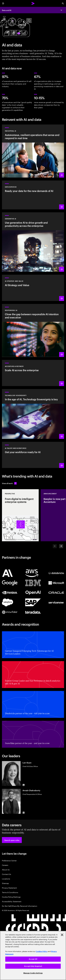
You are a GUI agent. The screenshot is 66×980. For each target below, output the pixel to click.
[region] (33, 955)
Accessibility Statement (12, 901)
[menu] (3, 3)
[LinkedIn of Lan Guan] (24, 785)
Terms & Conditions (10, 892)
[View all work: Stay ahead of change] (9, 483)
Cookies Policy (42, 951)
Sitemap (5, 883)
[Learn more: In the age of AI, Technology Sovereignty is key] (33, 414)
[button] (12, 840)
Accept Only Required (33, 966)
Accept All (33, 959)
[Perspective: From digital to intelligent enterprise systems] (20, 515)
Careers (5, 865)
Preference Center (9, 860)
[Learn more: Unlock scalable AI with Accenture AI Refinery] (33, 373)
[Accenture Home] (33, 3)
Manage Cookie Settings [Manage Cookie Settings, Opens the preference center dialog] (33, 973)
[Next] (61, 546)
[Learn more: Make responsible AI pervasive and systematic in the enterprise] (33, 330)
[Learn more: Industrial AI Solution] (33, 151)
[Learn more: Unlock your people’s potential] (33, 455)
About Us (6, 870)
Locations (6, 879)
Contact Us (6, 874)
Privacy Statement (9, 888)
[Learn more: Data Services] (33, 195)
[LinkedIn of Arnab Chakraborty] (24, 813)
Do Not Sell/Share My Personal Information (20, 906)
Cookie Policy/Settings (11, 897)
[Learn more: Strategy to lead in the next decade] (33, 288)
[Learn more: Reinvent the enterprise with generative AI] (33, 242)
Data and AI (7, 10)
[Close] (62, 935)
